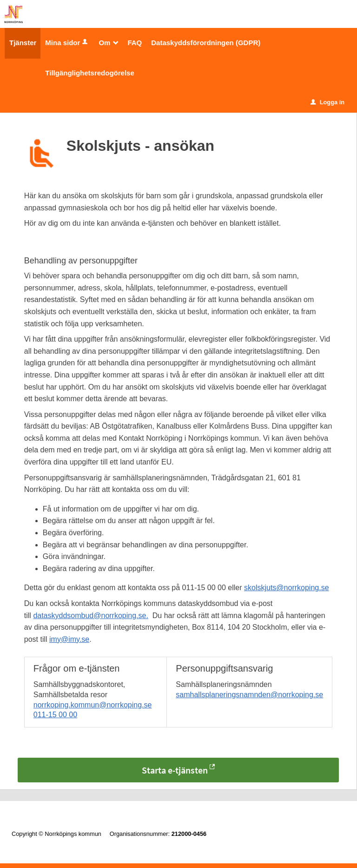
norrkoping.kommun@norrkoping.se (93, 705)
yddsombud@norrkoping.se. (102, 616)
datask (44, 616)
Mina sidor (67, 43)
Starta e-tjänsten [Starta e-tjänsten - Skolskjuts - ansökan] (175, 770)
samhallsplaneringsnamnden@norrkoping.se (249, 695)
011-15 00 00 (55, 715)
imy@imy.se (69, 639)
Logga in (327, 102)
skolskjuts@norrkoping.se (287, 588)
